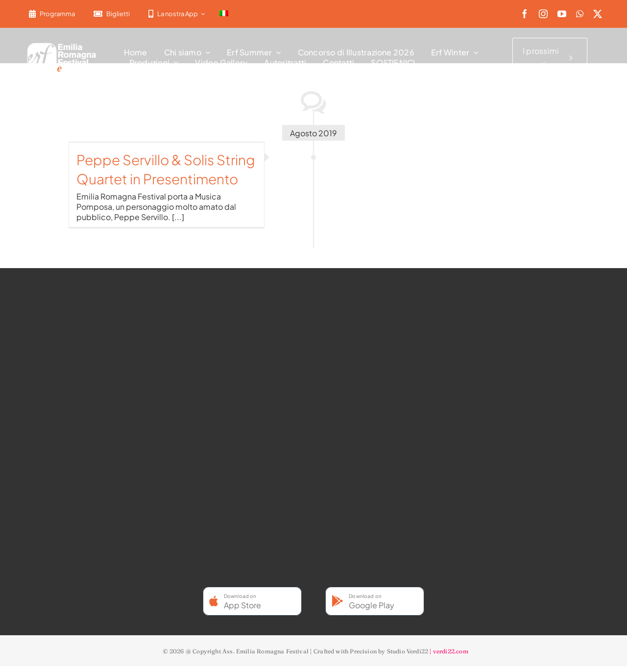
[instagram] (543, 14)
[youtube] (562, 14)
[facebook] (525, 14)
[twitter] (598, 14)
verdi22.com (451, 651)
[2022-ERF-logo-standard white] (62, 44)
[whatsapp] (580, 14)
